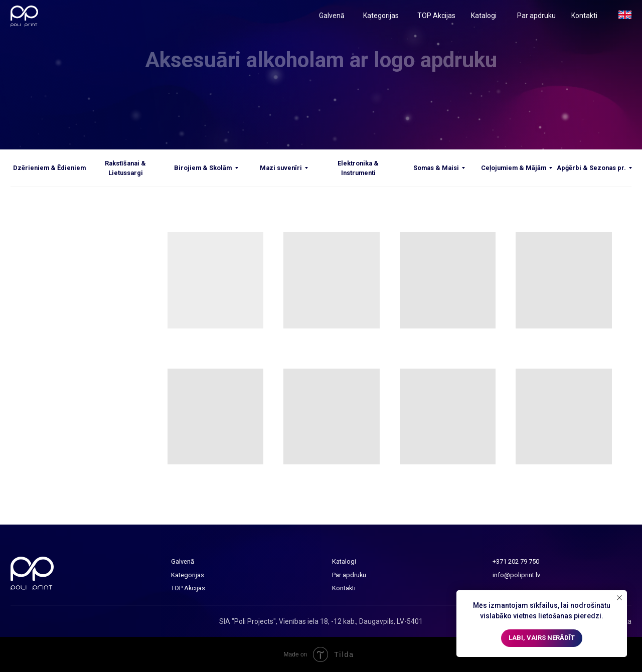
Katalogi (484, 16)
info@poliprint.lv (516, 575)
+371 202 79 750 (516, 561)
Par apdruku (536, 16)
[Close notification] (619, 598)
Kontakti (584, 16)
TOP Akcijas (436, 16)
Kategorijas (381, 16)
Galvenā (332, 16)
